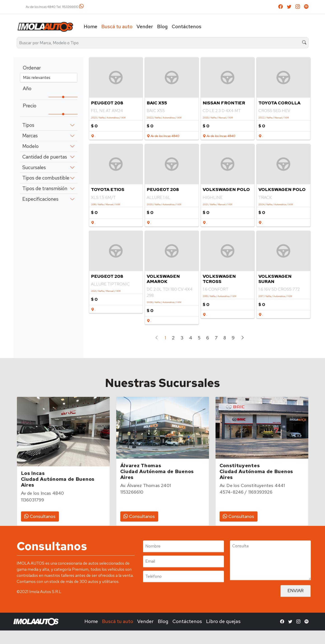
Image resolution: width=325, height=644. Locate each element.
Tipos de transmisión (45, 188)
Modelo (30, 146)
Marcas (30, 136)
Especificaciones (40, 199)
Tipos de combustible (46, 178)
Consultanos (40, 516)
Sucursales (34, 167)
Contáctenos (187, 26)
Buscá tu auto (117, 26)
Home (91, 26)
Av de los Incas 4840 (163, 136)
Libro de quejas (223, 621)
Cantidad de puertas (45, 157)
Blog (162, 26)
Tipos (28, 125)
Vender (145, 26)
